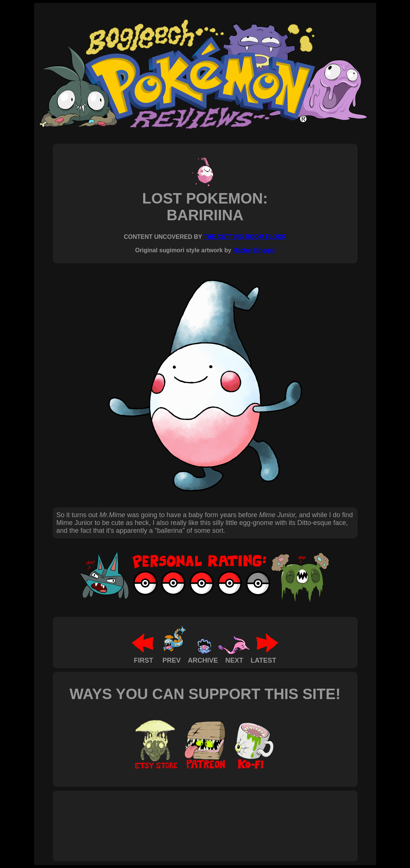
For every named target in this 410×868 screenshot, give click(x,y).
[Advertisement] (192, 818)
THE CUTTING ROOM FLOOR (245, 237)
